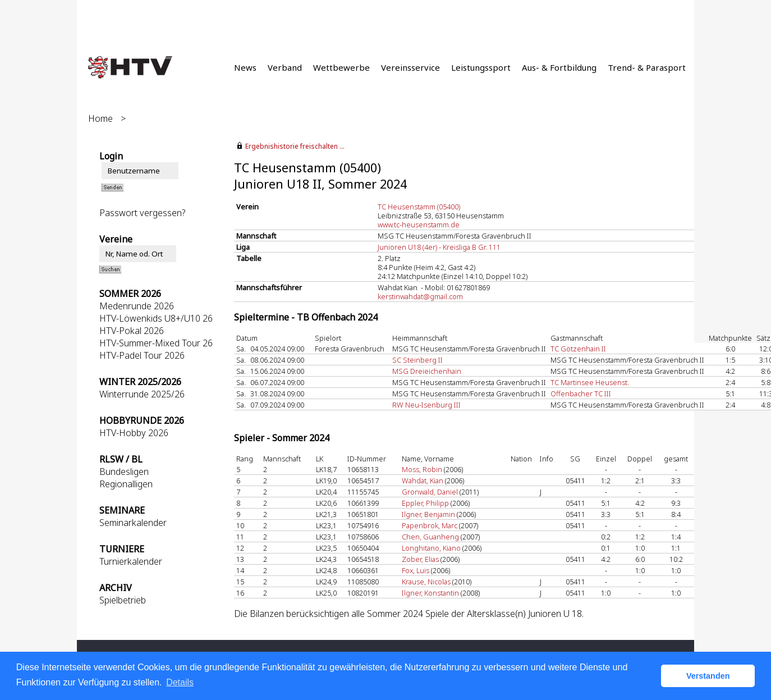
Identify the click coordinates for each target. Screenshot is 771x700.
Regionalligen (126, 484)
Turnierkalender (131, 561)
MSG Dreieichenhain (427, 371)
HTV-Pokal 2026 (132, 331)
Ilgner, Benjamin (428, 514)
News (245, 67)
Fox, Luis (416, 570)
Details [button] (180, 682)
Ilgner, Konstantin (430, 593)
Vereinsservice (410, 67)
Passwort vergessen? (142, 213)
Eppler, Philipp (425, 503)
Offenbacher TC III (581, 394)
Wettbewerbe (341, 67)
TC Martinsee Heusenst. (590, 382)
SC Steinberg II (417, 360)
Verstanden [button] (708, 676)
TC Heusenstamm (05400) (419, 207)
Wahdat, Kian (423, 481)
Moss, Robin (422, 469)
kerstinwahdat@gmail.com (420, 296)
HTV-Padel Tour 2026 (142, 355)
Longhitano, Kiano (431, 548)
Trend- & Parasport (647, 67)
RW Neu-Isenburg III (426, 405)
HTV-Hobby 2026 (134, 433)
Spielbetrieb (123, 600)
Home (100, 118)
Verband (285, 67)
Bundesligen (124, 472)
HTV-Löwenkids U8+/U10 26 (156, 318)
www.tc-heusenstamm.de (419, 225)
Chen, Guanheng (430, 537)
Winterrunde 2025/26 (142, 394)
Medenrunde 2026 (137, 306)
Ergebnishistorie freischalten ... (295, 146)
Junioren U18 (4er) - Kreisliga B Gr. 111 (439, 247)
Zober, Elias (420, 559)
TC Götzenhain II (578, 349)
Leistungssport (481, 67)
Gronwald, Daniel (430, 492)
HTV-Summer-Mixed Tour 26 (156, 343)
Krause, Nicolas (426, 582)
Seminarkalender (133, 523)
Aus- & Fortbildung (559, 67)
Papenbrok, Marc (430, 525)
